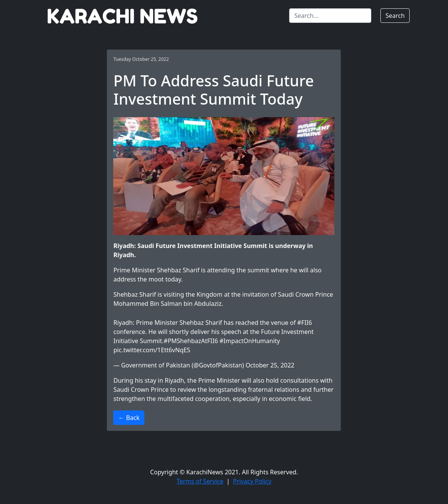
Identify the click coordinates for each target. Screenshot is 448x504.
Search (395, 16)
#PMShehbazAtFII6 (191, 341)
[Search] (330, 16)
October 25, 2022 (270, 365)
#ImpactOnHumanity (250, 341)
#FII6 (305, 323)
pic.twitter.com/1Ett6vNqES (152, 350)
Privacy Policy (252, 481)
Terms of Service (200, 481)
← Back (129, 418)
